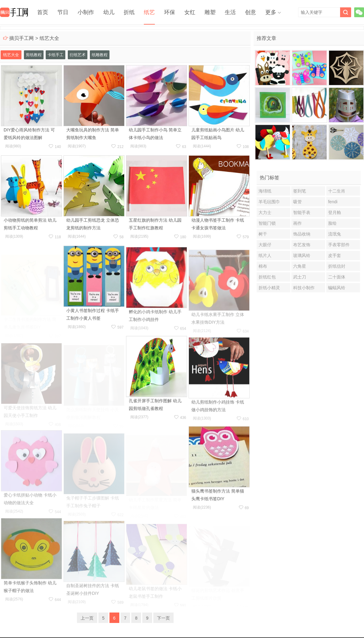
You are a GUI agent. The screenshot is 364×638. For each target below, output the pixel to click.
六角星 (300, 266)
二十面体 (337, 277)
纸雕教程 (100, 55)
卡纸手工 (56, 55)
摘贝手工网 (21, 38)
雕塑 (210, 12)
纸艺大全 (49, 38)
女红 (190, 12)
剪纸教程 (34, 55)
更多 (271, 12)
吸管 (297, 202)
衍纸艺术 (78, 55)
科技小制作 (304, 288)
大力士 (265, 212)
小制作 (86, 12)
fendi (333, 202)
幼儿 (109, 12)
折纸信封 (337, 266)
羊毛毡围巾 (269, 202)
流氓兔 (335, 234)
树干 (263, 234)
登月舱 (335, 212)
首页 (43, 12)
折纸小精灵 (269, 288)
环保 (170, 12)
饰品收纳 (302, 234)
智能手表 (302, 212)
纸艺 (149, 12)
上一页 (87, 618)
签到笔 (300, 191)
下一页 (163, 618)
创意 (251, 12)
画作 (297, 223)
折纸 (129, 12)
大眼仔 (265, 245)
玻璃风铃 (302, 255)
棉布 (263, 266)
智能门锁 (267, 223)
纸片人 (265, 255)
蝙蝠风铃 (337, 288)
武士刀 (300, 277)
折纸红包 (267, 277)
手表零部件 (339, 245)
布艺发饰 (302, 245)
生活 (230, 12)
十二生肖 (337, 191)
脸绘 (332, 223)
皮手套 (335, 255)
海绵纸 (265, 191)
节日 (63, 12)
